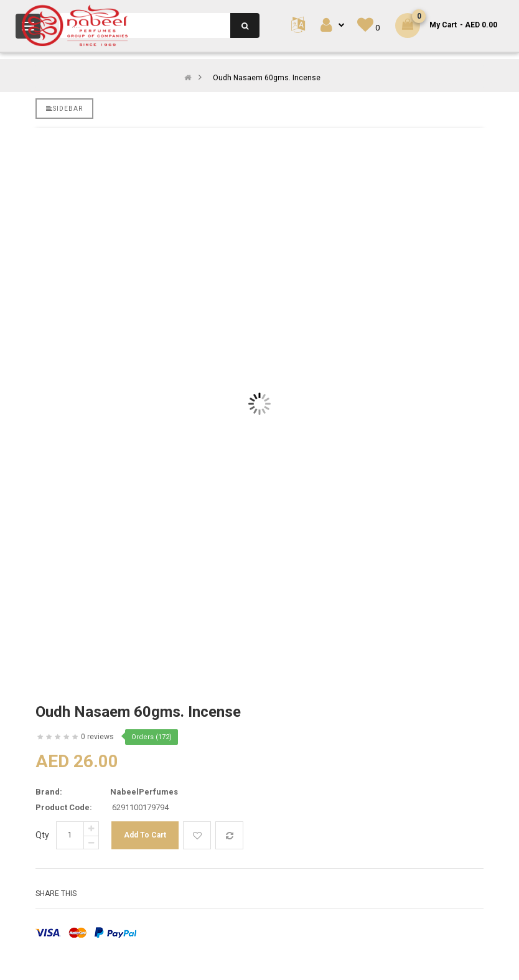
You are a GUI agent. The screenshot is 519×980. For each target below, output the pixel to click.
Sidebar (64, 109)
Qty (42, 835)
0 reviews (97, 737)
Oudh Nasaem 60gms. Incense (267, 78)
